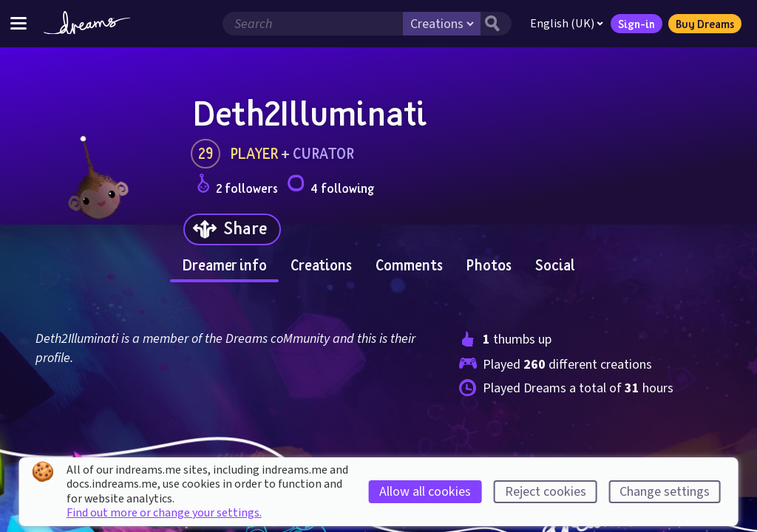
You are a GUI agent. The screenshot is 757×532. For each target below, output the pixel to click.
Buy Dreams (705, 24)
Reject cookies (546, 492)
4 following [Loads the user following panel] (330, 186)
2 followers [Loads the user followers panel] (237, 186)
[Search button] (496, 24)
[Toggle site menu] (18, 23)
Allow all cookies (425, 492)
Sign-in (637, 24)
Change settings (665, 492)
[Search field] (313, 24)
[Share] (232, 229)
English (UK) (567, 24)
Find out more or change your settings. (164, 513)
